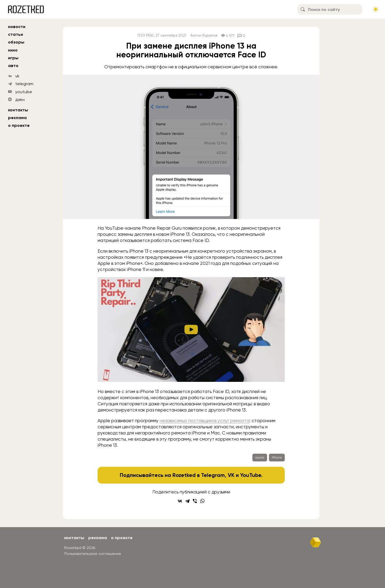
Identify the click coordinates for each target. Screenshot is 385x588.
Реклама (17, 118)
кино (13, 50)
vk (17, 76)
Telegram (213, 475)
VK (231, 475)
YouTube (251, 475)
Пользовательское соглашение (93, 554)
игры (13, 58)
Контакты (18, 110)
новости (17, 27)
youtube (24, 92)
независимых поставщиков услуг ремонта (205, 421)
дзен (20, 99)
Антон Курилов (204, 35)
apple (260, 457)
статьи (16, 34)
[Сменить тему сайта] (376, 9)
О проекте (19, 125)
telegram (24, 84)
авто (13, 66)
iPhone (277, 457)
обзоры (16, 42)
